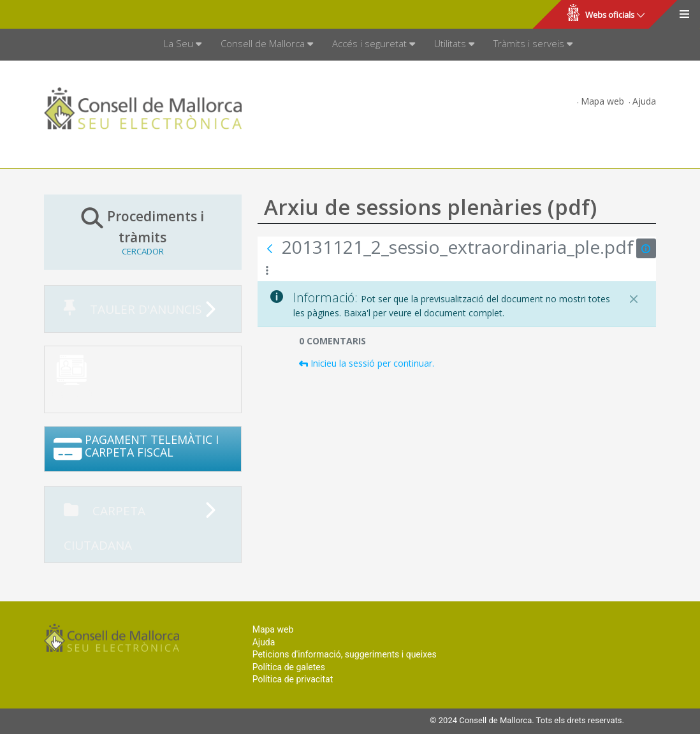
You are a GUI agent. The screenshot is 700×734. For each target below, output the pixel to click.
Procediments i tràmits (143, 231)
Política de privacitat (293, 679)
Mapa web (602, 101)
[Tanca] (634, 299)
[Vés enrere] (270, 249)
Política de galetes (289, 667)
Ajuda (644, 101)
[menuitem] (183, 45)
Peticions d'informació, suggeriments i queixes (345, 654)
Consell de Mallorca (53, 15)
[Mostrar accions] (267, 271)
